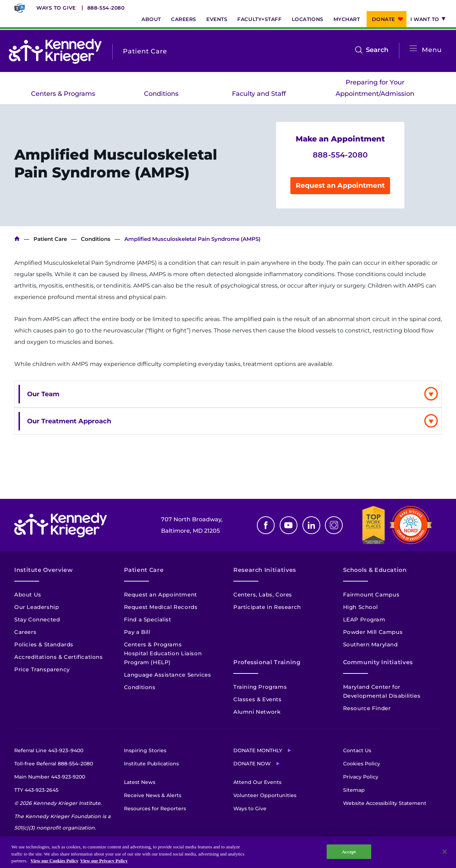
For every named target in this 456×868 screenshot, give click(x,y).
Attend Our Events (257, 782)
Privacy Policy (361, 777)
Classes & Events (258, 699)
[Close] (445, 852)
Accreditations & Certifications (59, 657)
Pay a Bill (137, 632)
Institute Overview (44, 570)
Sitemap (354, 790)
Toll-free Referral (54, 764)
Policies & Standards (44, 644)
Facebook (266, 525)
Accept (349, 851)
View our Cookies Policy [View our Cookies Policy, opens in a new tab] (54, 861)
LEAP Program (364, 619)
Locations (308, 19)
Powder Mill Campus (373, 632)
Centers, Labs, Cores (263, 595)
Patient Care (50, 239)
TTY (36, 790)
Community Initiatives (378, 662)
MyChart (347, 19)
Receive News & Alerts (153, 795)
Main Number (50, 777)
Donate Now (252, 764)
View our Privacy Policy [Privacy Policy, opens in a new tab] (104, 861)
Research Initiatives (265, 570)
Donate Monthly (258, 750)
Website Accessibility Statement (385, 803)
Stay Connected (37, 619)
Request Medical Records (161, 607)
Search (377, 50)
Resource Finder (367, 708)
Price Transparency (42, 669)
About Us (28, 595)
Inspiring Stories (145, 750)
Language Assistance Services (168, 675)
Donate (384, 19)
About (151, 19)
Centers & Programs (63, 94)
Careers (184, 19)
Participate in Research (267, 607)
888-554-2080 (106, 8)
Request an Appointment (340, 185)
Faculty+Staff (259, 19)
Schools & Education (375, 570)
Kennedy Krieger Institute (17, 239)
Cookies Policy (362, 764)
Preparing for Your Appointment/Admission (375, 88)
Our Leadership (37, 607)
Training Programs (260, 687)
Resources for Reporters (155, 808)
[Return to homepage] (55, 51)
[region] (228, 852)
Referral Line (49, 750)
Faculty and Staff (259, 94)
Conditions (161, 94)
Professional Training (267, 662)
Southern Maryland (370, 644)
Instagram (334, 525)
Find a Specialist (148, 619)
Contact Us (357, 750)
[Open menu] (413, 49)
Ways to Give (56, 8)
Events (217, 19)
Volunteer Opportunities (265, 795)
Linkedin (311, 525)
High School (361, 607)
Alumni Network (257, 712)
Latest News (140, 782)
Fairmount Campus (371, 595)
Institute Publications (151, 764)
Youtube (289, 525)
